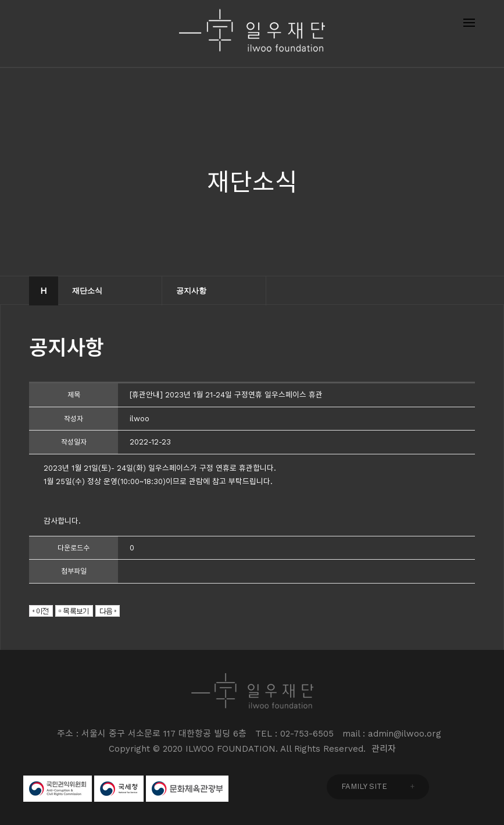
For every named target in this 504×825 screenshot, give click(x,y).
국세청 (119, 789)
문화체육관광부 (187, 789)
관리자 (384, 749)
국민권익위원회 (58, 789)
